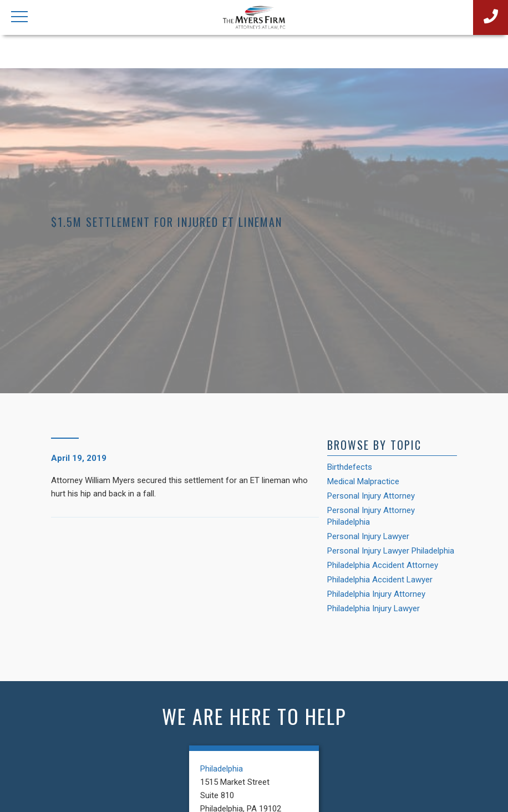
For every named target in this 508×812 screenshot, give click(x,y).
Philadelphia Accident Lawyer (380, 580)
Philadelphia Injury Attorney (376, 594)
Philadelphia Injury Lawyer (374, 608)
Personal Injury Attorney (371, 496)
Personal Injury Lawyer (368, 536)
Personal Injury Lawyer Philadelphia (391, 551)
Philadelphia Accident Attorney (383, 565)
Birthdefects (350, 467)
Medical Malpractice (363, 481)
